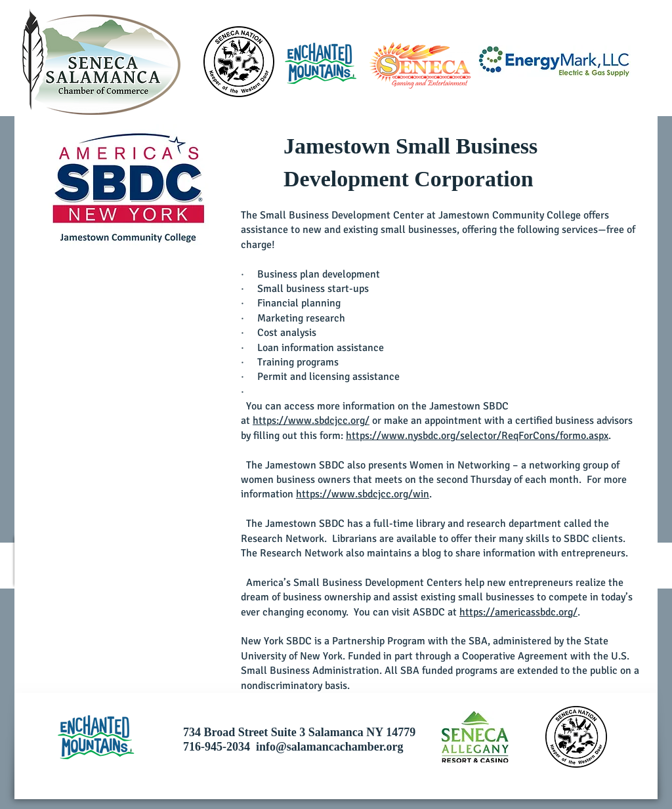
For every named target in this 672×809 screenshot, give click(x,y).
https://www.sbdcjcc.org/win (363, 494)
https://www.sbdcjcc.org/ (311, 421)
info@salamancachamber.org (330, 747)
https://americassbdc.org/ (518, 612)
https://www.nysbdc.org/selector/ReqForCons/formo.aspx (477, 436)
